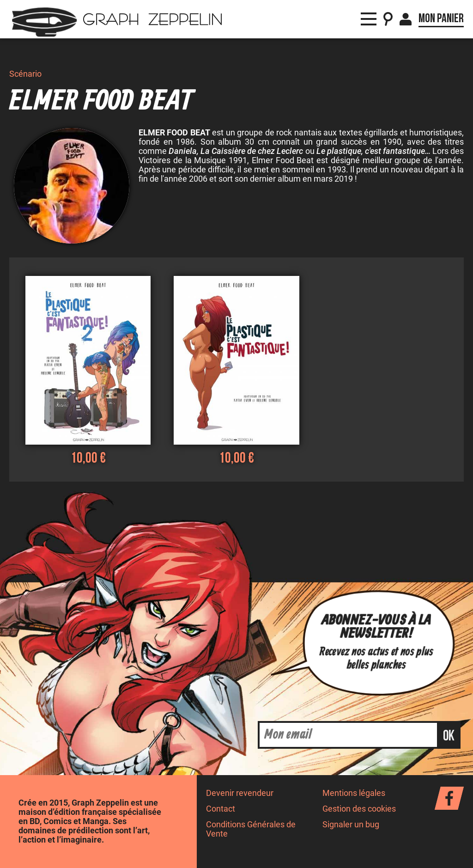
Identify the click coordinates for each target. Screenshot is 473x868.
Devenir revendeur (240, 793)
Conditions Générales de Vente (251, 829)
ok (449, 736)
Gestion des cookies (359, 809)
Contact (221, 809)
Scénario (25, 74)
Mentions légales (354, 793)
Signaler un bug (351, 825)
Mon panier (441, 18)
